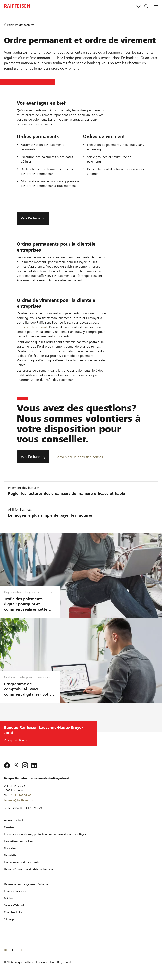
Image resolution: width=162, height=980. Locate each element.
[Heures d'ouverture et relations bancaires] (29, 869)
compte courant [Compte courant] (36, 327)
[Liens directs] (138, 6)
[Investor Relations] (15, 891)
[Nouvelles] (10, 848)
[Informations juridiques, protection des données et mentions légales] (46, 834)
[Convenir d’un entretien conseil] (79, 457)
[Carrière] (9, 827)
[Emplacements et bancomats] (22, 862)
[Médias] (8, 898)
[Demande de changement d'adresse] (26, 884)
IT (21, 950)
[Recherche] (146, 6)
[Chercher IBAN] (13, 912)
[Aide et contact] (14, 820)
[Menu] (156, 6)
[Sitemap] (9, 919)
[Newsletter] (11, 855)
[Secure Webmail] (14, 905)
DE (6, 950)
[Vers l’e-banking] (33, 457)
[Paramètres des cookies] (18, 841)
